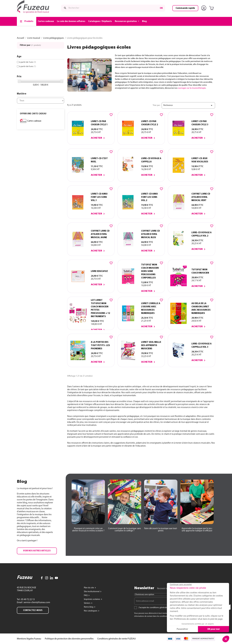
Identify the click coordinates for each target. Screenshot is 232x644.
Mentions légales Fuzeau (29, 639)
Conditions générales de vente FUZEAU (116, 639)
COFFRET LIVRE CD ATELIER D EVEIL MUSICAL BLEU (150, 234)
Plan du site (89, 588)
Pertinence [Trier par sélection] (188, 105)
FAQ (86, 595)
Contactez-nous (33, 610)
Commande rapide (185, 15)
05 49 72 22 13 (28, 600)
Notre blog (89, 607)
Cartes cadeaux (34, 121)
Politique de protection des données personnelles (69, 639)
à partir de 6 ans (28, 66)
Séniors (87, 603)
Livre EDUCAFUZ (99, 271)
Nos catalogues (91, 611)
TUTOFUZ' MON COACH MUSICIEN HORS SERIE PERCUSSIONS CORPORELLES (150, 271)
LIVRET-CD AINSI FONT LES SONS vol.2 (149, 197)
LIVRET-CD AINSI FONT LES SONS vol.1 (99, 197)
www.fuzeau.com (127, 3)
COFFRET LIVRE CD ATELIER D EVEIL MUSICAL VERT (201, 197)
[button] (37, 551)
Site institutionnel (92, 592)
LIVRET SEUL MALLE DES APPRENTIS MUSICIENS (151, 345)
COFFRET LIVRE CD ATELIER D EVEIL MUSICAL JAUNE (100, 234)
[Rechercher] (113, 15)
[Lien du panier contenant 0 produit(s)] (212, 15)
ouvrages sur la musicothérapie (192, 88)
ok (161, 15)
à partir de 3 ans (28, 62)
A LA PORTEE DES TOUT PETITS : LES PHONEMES (100, 345)
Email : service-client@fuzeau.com (33, 602)
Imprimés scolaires (92, 599)
